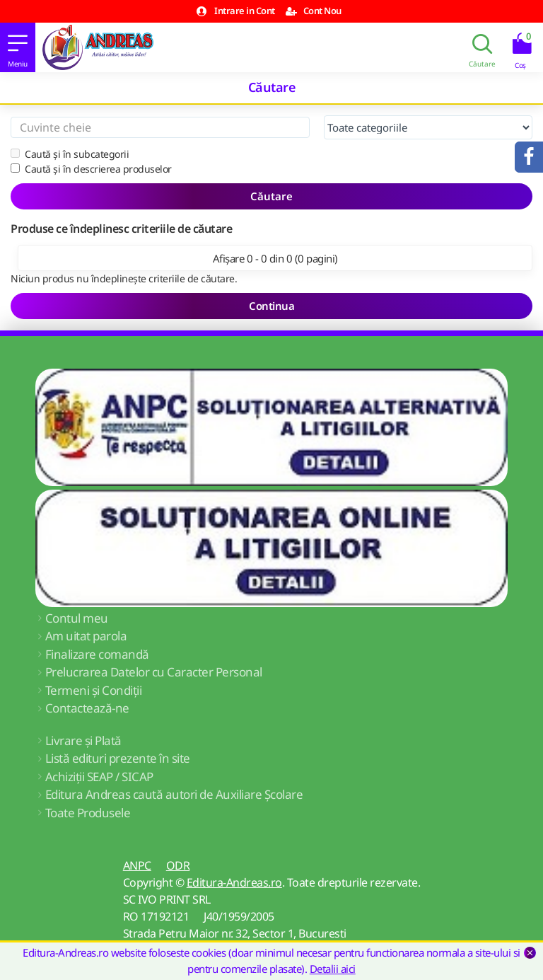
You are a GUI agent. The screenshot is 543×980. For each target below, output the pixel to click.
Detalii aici (333, 969)
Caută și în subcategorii (70, 154)
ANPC (137, 865)
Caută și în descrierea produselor (91, 169)
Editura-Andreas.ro (234, 882)
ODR (178, 865)
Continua (271, 306)
